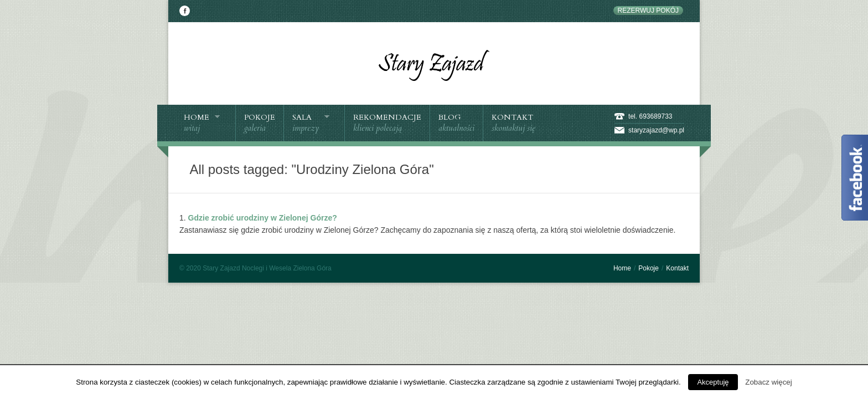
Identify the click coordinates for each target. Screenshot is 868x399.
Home (622, 268)
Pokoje (649, 268)
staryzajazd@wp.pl (656, 130)
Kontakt (677, 268)
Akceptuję (713, 382)
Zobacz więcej (768, 382)
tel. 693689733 (650, 116)
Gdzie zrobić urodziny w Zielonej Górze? (263, 218)
